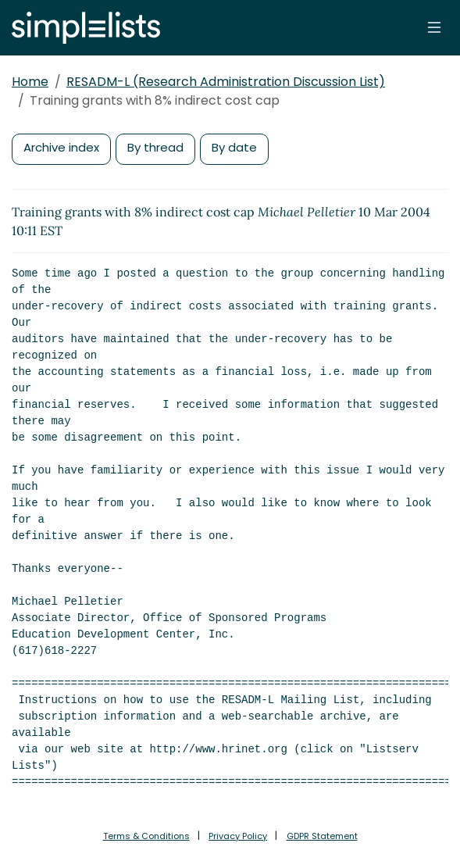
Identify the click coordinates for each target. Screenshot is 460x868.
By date (234, 147)
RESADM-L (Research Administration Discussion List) (226, 82)
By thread (155, 147)
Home (30, 82)
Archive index (61, 147)
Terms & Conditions (146, 836)
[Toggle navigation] (434, 27)
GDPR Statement (322, 836)
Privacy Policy (238, 836)
